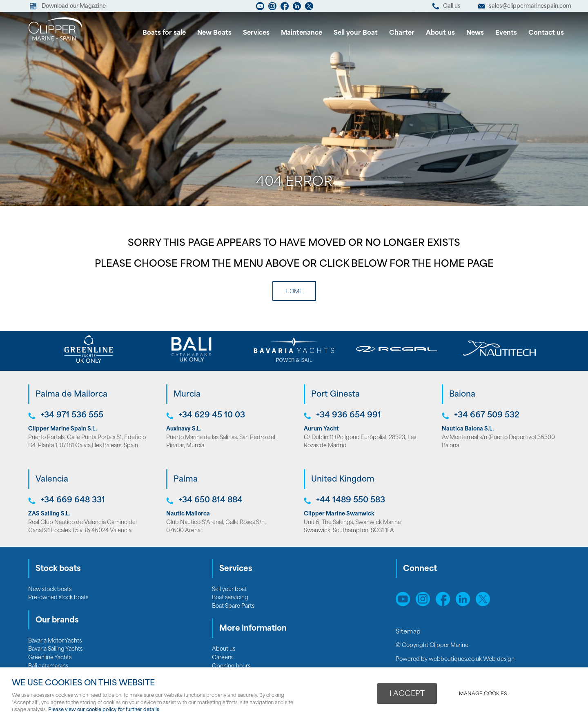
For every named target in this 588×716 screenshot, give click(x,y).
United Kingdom (343, 480)
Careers (222, 658)
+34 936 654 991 (349, 416)
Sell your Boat (356, 33)
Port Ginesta (335, 395)
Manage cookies (483, 694)
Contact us (546, 33)
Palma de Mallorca (71, 395)
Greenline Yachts (50, 658)
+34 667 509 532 (487, 416)
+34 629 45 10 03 (212, 416)
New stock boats (50, 590)
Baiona (462, 395)
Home (294, 292)
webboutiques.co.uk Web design (472, 659)
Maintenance (302, 33)
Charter (402, 33)
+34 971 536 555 (72, 416)
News (475, 33)
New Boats (214, 33)
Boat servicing (230, 598)
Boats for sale (164, 33)
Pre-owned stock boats (58, 598)
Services (256, 33)
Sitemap (409, 632)
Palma (186, 480)
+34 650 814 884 (210, 501)
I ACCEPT (407, 694)
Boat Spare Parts (233, 606)
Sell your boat (229, 590)
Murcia (187, 395)
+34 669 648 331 (73, 501)
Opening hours (231, 666)
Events (506, 33)
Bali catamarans (48, 666)
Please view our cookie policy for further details (104, 710)
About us (440, 33)
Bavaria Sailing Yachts (55, 649)
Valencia (52, 480)
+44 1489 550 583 (351, 501)
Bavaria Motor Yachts (55, 641)
